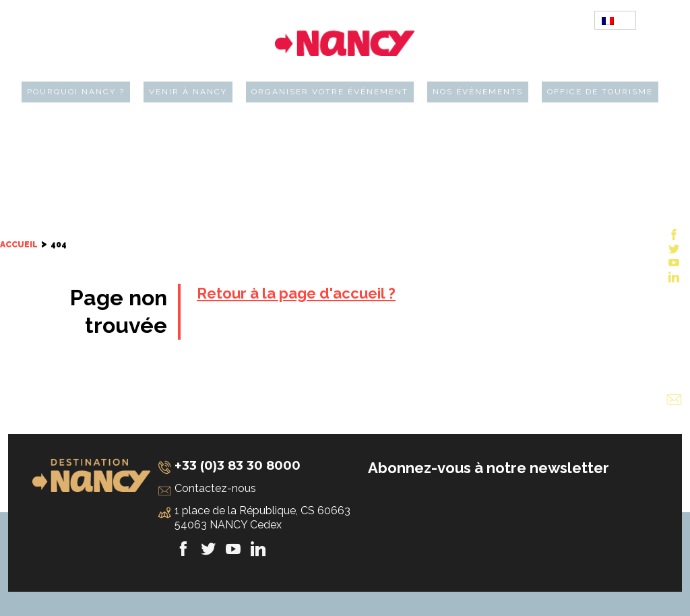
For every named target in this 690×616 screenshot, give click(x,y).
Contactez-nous (215, 488)
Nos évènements (478, 92)
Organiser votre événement (330, 92)
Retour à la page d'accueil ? (296, 293)
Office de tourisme (600, 92)
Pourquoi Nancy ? (76, 92)
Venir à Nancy (188, 92)
